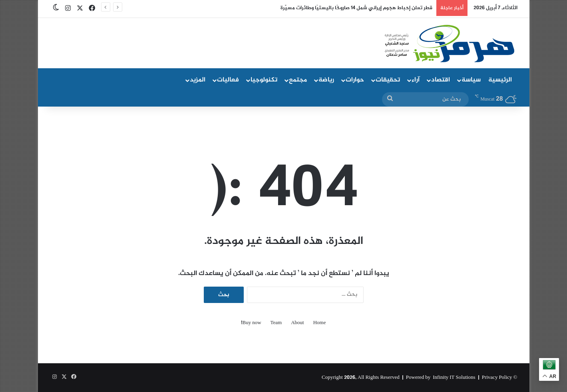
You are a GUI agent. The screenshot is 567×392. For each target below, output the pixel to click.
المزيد (198, 80)
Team (276, 323)
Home (320, 323)
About (297, 323)
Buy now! (251, 323)
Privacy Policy (497, 378)
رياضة (326, 80)
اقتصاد (441, 80)
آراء (416, 80)
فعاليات (228, 80)
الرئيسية (500, 80)
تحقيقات (388, 80)
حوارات (355, 80)
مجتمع (298, 80)
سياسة (471, 80)
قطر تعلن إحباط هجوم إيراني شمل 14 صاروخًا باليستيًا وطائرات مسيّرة (356, 8)
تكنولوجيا (264, 80)
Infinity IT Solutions (454, 378)
